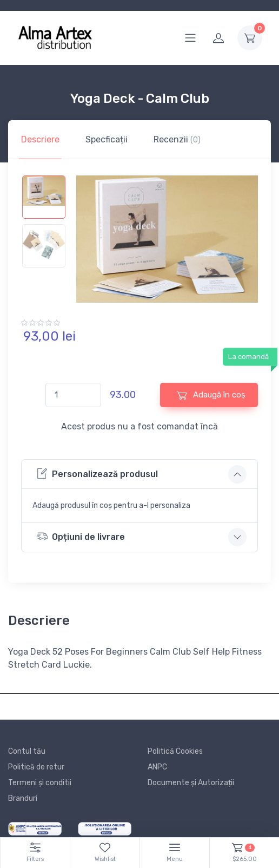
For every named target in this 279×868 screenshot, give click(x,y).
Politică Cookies (175, 751)
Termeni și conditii (40, 783)
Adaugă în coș (211, 395)
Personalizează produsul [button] (97, 474)
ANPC (157, 767)
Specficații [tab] (107, 139)
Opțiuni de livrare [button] (81, 536)
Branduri (23, 798)
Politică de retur (36, 767)
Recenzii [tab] (177, 139)
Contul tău (27, 751)
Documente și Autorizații (191, 783)
